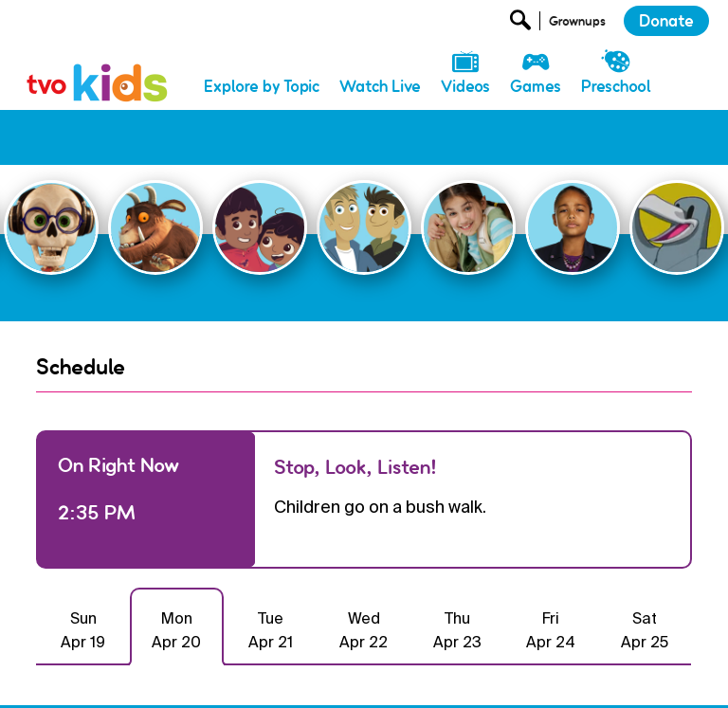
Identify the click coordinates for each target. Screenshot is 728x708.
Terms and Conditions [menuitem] (490, 678)
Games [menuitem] (536, 86)
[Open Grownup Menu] (576, 25)
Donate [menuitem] (200, 678)
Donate (666, 21)
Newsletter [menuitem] (275, 678)
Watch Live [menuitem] (380, 86)
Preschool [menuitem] (616, 86)
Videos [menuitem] (465, 86)
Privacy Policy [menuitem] (368, 678)
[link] (98, 62)
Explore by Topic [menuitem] (262, 86)
